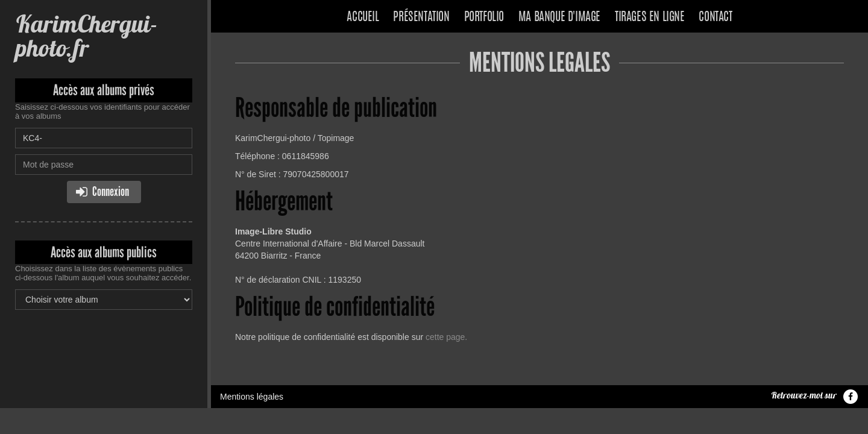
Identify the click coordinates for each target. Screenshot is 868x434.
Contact (715, 17)
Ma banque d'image (559, 17)
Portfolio (484, 17)
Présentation (421, 17)
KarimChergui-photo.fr (86, 36)
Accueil (363, 17)
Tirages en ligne (650, 17)
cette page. (446, 337)
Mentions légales (252, 397)
